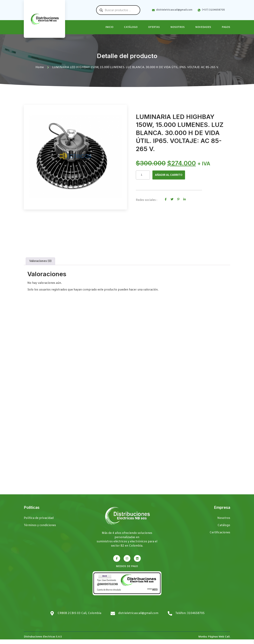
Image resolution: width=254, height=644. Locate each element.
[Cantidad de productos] (143, 175)
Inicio (109, 27)
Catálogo (131, 27)
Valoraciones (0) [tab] (40, 266)
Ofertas (154, 27)
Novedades (203, 27)
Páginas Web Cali (219, 641)
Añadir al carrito (170, 175)
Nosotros (178, 27)
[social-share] (166, 200)
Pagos (226, 27)
